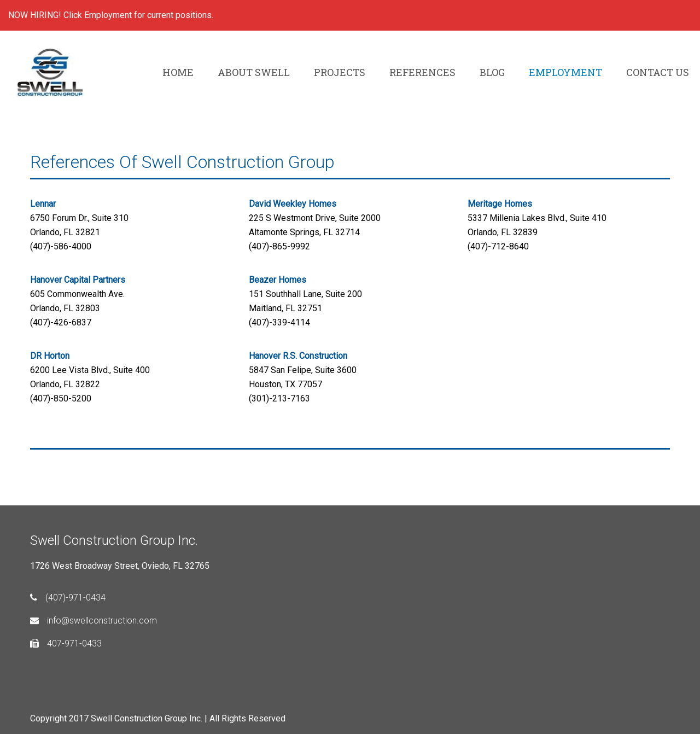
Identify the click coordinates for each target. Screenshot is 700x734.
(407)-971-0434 (68, 598)
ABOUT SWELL (254, 72)
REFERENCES (422, 72)
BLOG (492, 72)
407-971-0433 (66, 643)
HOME (178, 72)
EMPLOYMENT (565, 72)
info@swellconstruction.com (94, 621)
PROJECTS (340, 72)
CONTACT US (658, 72)
